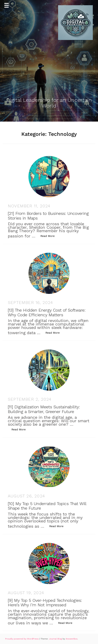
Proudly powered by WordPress (22, 639)
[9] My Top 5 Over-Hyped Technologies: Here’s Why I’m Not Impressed (45, 603)
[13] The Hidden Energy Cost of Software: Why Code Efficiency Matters (47, 312)
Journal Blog (56, 639)
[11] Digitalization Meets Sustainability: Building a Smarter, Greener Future (44, 409)
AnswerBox (72, 639)
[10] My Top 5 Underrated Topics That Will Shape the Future (47, 506)
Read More (49, 236)
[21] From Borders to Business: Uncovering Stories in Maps (48, 216)
